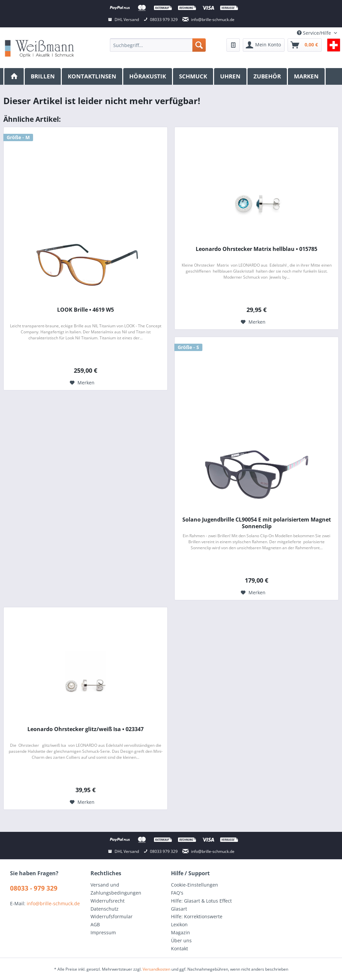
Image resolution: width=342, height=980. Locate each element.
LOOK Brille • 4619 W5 (85, 310)
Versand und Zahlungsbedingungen (116, 889)
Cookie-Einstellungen (195, 885)
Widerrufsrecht (108, 901)
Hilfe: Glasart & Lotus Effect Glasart (201, 905)
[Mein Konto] (264, 45)
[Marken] (307, 76)
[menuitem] (158, 45)
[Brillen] (43, 76)
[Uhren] (231, 76)
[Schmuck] (194, 76)
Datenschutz (105, 909)
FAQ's (177, 893)
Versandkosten (156, 969)
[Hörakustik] (148, 76)
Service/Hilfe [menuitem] (315, 33)
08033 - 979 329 (34, 888)
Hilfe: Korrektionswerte (197, 916)
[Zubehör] (268, 76)
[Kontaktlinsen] (93, 76)
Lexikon (179, 924)
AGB (95, 924)
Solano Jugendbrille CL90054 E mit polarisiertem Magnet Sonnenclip (257, 523)
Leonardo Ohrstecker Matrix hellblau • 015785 (256, 249)
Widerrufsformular (112, 916)
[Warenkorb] (305, 45)
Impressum (103, 932)
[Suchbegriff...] (158, 45)
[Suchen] (199, 45)
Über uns (181, 940)
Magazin (181, 932)
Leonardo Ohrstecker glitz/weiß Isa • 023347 (85, 729)
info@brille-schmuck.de (53, 903)
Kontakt (180, 948)
